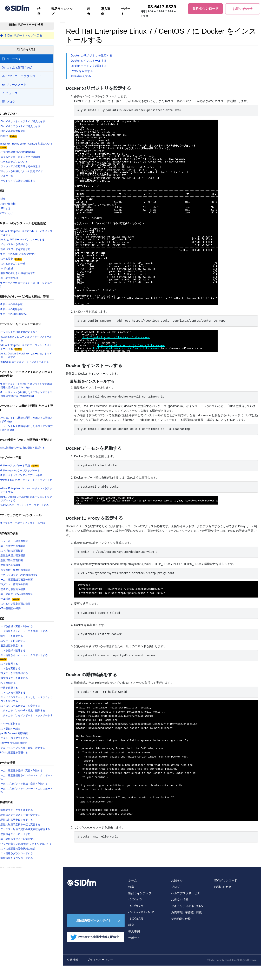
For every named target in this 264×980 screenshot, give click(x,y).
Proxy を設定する (90, 71)
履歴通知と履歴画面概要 (21, 594)
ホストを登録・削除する (21, 655)
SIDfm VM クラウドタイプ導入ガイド (29, 127)
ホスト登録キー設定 (18, 734)
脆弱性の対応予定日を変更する (25, 826)
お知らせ (177, 895)
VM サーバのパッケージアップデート (29, 474)
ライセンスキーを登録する (22, 246)
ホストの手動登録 (17, 280)
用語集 (10, 200)
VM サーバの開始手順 (19, 311)
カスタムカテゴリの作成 (21, 265)
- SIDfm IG (135, 914)
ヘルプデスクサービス (186, 908)
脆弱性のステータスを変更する (25, 817)
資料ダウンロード (226, 895)
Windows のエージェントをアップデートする (33, 509)
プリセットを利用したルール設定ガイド (30, 172)
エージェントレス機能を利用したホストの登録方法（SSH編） (33, 422)
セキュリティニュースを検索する (26, 909)
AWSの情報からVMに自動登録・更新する (31, 451)
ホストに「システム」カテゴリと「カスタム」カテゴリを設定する (32, 705)
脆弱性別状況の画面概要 (21, 559)
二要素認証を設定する (20, 651)
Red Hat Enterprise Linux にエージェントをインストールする (33, 349)
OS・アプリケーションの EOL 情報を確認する (33, 902)
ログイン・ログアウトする (22, 744)
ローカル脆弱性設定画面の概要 (25, 584)
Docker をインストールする (97, 61)
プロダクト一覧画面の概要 (22, 589)
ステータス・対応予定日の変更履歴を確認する (33, 838)
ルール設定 (18, 603)
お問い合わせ (223, 901)
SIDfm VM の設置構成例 (21, 131)
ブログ (176, 901)
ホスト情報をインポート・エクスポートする (33, 662)
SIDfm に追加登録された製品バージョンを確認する (33, 920)
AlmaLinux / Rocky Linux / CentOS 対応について (33, 146)
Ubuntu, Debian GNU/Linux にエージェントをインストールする (33, 358)
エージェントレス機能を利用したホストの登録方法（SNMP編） (33, 431)
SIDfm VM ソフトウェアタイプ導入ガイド (31, 122)
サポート (126, 11)
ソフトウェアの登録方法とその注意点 (29, 167)
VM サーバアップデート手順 (28, 469)
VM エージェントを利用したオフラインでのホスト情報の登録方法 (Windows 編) (33, 397)
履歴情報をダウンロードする (24, 845)
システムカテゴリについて (22, 162)
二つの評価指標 (16, 205)
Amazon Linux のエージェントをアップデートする (34, 485)
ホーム (133, 895)
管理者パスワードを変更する (24, 251)
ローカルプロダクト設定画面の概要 (28, 579)
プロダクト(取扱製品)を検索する (26, 914)
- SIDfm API (136, 933)
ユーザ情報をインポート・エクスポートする (33, 636)
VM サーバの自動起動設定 (22, 316)
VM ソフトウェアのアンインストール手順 (31, 527)
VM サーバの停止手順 (19, 306)
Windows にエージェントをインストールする (33, 365)
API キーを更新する (18, 730)
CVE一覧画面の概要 (18, 613)
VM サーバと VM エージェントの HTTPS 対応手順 (34, 287)
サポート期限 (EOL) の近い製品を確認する (32, 927)
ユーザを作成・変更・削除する (25, 631)
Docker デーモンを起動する (97, 66)
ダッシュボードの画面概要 (22, 545)
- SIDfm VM (136, 920)
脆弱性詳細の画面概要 (20, 564)
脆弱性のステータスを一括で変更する (29, 821)
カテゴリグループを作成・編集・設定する (32, 754)
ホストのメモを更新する (21, 698)
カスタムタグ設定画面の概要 (24, 608)
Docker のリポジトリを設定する (100, 56)
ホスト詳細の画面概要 (20, 555)
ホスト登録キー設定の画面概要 (25, 598)
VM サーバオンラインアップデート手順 (30, 479)
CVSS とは (14, 214)
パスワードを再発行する (21, 646)
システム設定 (19, 261)
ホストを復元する (17, 669)
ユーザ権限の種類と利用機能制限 (26, 153)
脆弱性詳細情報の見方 (20, 895)
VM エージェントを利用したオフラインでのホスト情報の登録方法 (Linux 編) (33, 388)
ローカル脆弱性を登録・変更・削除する (30, 777)
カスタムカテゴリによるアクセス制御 (29, 158)
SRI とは (13, 209)
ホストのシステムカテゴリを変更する (29, 711)
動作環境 (16, 136)
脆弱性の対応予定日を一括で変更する (29, 831)
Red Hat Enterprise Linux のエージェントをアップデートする (33, 494)
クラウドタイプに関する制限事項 (26, 182)
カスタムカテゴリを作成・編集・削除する (32, 716)
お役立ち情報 (180, 914)
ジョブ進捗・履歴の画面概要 (24, 574)
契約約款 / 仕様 (181, 933)
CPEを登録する (16, 688)
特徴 (39, 11)
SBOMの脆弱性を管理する (22, 759)
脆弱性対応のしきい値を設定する (26, 275)
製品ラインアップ (62, 11)
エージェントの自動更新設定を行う (28, 334)
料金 (89, 11)
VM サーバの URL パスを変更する (27, 255)
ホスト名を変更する (18, 674)
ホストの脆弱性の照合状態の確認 (26, 863)
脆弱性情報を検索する (20, 891)
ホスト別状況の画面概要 (21, 550)
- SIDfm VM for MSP (141, 927)
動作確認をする (89, 76)
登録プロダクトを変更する (22, 683)
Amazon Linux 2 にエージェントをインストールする (33, 341)
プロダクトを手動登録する (22, 679)
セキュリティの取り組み (187, 921)
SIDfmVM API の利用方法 (21, 749)
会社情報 (81, 974)
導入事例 (106, 11)
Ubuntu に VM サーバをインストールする (31, 241)
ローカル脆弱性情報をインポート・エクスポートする (33, 784)
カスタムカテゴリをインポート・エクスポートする (33, 723)
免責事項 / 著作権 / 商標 (186, 927)
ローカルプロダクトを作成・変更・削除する (33, 790)
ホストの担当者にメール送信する (26, 849)
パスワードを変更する (20, 641)
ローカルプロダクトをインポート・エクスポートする (33, 797)
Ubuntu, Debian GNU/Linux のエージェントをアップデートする (33, 502)
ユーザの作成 (14, 270)
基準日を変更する (17, 693)
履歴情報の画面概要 (18, 569)
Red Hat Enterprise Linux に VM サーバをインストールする (33, 234)
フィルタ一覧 (14, 177)
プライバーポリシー (108, 974)
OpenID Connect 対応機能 (22, 739)
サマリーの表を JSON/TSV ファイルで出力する (33, 856)
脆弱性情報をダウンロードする (25, 873)
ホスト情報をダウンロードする (25, 868)
